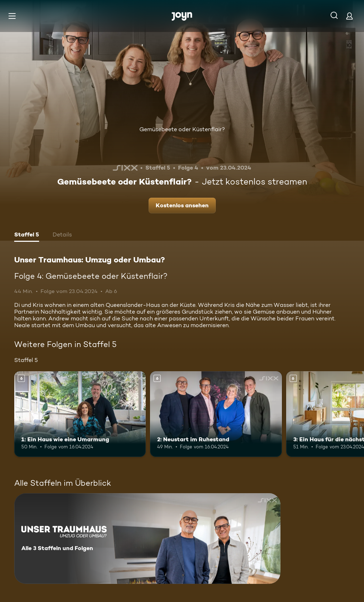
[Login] (349, 16)
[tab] (27, 235)
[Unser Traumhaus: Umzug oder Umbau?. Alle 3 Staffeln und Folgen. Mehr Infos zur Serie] (147, 539)
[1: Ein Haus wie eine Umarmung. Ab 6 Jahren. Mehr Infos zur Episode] (80, 414)
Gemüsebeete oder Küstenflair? (182, 129)
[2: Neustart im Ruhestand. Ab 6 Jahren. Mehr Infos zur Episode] (216, 414)
